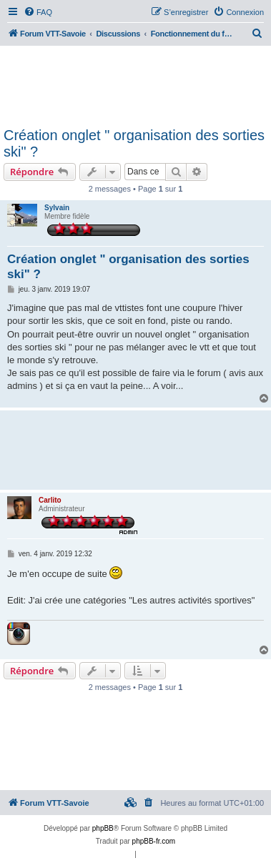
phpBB (103, 828)
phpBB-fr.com (154, 841)
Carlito (50, 500)
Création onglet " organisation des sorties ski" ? (134, 143)
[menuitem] (38, 12)
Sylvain (57, 208)
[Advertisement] (135, 84)
